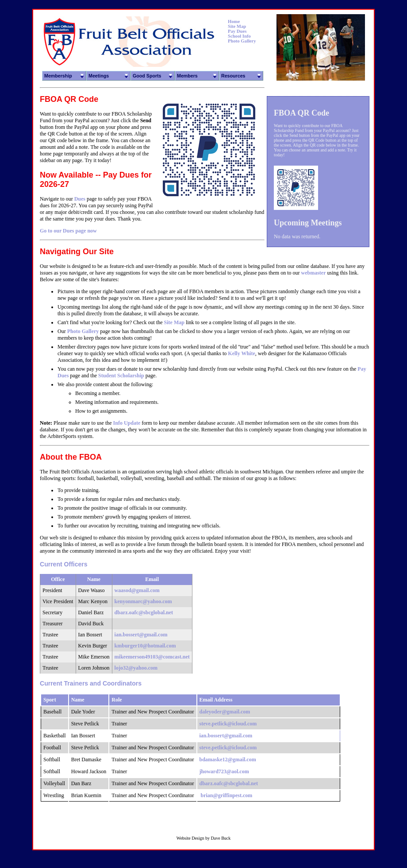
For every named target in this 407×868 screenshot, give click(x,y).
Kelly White (241, 353)
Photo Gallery (242, 41)
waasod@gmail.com (137, 590)
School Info (239, 36)
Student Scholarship (121, 376)
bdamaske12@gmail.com (228, 759)
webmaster (314, 273)
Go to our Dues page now (68, 231)
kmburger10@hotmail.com (145, 646)
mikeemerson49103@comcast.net (152, 657)
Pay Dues (237, 31)
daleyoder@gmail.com (225, 712)
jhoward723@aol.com (224, 771)
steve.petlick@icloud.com (228, 724)
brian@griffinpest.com (227, 795)
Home (234, 21)
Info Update (127, 423)
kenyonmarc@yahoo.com (143, 601)
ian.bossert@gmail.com (141, 635)
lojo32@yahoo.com (136, 668)
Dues (80, 199)
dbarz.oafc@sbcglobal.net (144, 612)
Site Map (237, 26)
